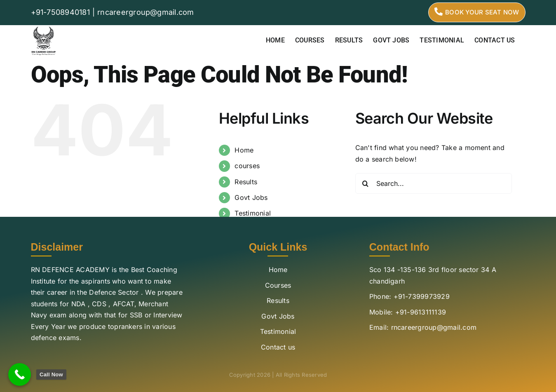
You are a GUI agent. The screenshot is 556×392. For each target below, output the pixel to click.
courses (247, 166)
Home (244, 150)
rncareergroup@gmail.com (146, 12)
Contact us (278, 347)
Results (246, 182)
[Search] (366, 183)
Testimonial (253, 213)
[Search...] (434, 183)
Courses (278, 285)
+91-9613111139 (421, 312)
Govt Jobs (251, 197)
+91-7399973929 (422, 296)
